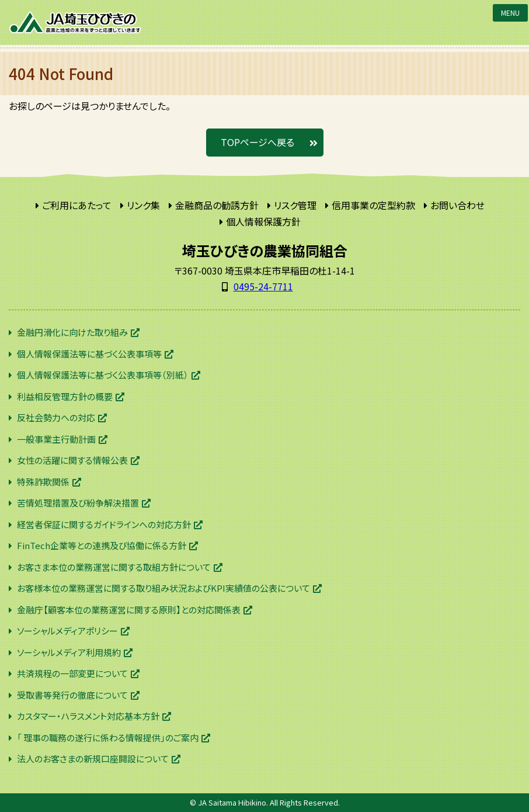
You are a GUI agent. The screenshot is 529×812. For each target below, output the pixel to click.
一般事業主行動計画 (56, 439)
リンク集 (143, 205)
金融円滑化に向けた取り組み (72, 332)
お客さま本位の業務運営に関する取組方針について (114, 567)
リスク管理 (295, 205)
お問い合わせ (457, 205)
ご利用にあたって (77, 205)
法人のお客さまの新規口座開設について (93, 759)
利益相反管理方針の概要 (65, 396)
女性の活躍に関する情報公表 (72, 460)
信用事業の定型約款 (373, 205)
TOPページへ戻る (257, 142)
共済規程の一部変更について (72, 673)
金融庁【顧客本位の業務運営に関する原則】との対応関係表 (129, 610)
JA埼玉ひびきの (76, 22)
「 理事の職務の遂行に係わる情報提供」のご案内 (108, 738)
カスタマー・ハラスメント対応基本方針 (88, 716)
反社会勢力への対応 (56, 417)
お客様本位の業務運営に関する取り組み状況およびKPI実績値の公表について (163, 588)
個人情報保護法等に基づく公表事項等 (89, 354)
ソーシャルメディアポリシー (67, 631)
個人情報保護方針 (263, 221)
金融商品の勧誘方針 (217, 205)
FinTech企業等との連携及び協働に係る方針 (102, 545)
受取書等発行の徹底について (72, 695)
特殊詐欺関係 (43, 482)
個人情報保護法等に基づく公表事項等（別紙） (103, 375)
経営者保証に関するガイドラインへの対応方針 (104, 524)
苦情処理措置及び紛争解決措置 (78, 503)
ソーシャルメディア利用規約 (69, 652)
